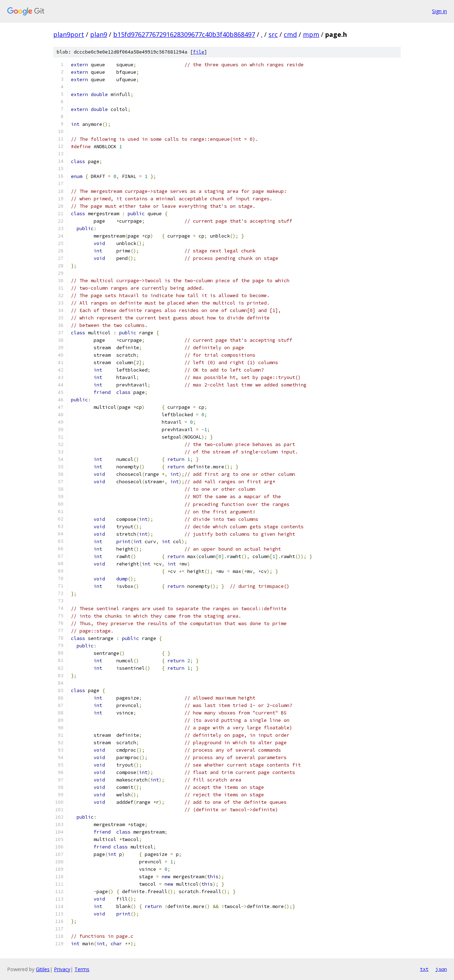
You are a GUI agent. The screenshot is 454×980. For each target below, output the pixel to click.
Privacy (62, 969)
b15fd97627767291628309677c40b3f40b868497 (184, 34)
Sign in (439, 11)
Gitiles (43, 969)
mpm (311, 34)
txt (424, 969)
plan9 (99, 34)
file (199, 52)
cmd (290, 34)
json (441, 969)
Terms (82, 969)
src (273, 34)
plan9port (69, 34)
